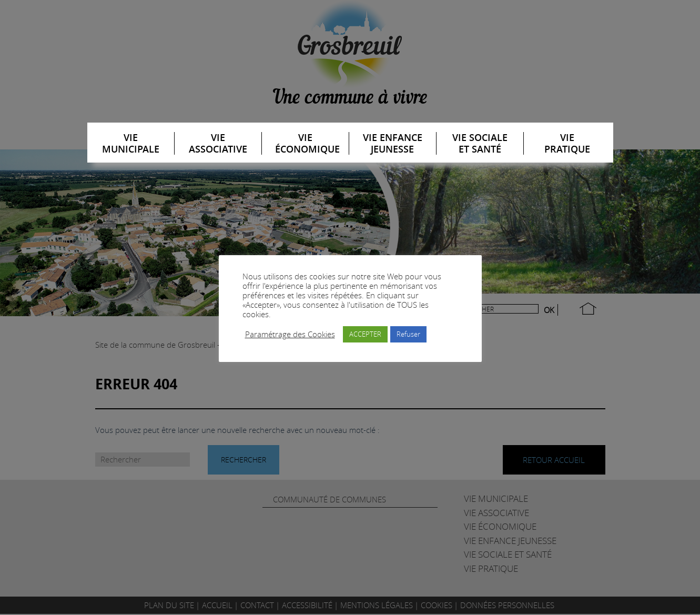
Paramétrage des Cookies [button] (290, 335)
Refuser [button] (408, 334)
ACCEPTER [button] (365, 334)
